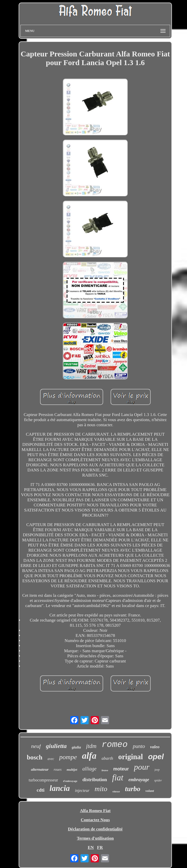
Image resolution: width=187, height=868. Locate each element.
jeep (157, 770)
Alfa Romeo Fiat (95, 811)
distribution (95, 780)
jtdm (91, 746)
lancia (60, 788)
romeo (115, 745)
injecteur (82, 790)
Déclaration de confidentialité (95, 829)
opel (156, 757)
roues (58, 770)
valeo (155, 747)
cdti (40, 790)
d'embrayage (70, 781)
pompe (68, 757)
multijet (72, 770)
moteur (121, 769)
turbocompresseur (43, 780)
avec (51, 759)
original (131, 757)
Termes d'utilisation (95, 838)
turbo (133, 789)
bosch (35, 757)
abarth (107, 758)
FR (100, 847)
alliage (89, 769)
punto (139, 746)
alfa (89, 756)
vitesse (116, 791)
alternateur (40, 769)
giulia (76, 747)
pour (142, 767)
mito (101, 789)
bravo (105, 770)
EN (91, 847)
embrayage (139, 780)
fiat (118, 778)
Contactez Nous (95, 820)
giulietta (56, 746)
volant (150, 791)
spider (158, 780)
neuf (36, 746)
